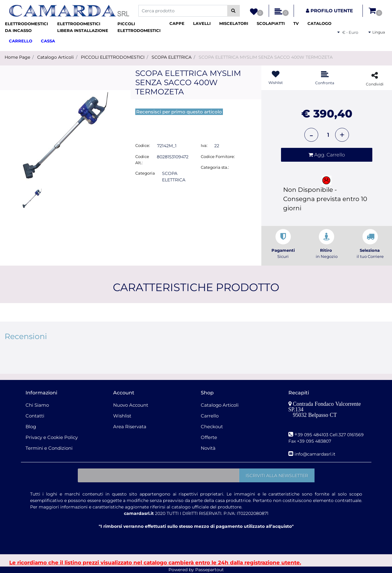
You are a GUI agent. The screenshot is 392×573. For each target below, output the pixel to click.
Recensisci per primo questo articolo (179, 112)
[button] (234, 11)
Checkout (212, 427)
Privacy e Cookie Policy (52, 437)
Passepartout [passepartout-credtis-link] (210, 570)
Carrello (210, 416)
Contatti (35, 416)
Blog (31, 427)
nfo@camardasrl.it (316, 454)
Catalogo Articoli (55, 57)
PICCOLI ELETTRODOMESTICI (113, 57)
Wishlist (122, 416)
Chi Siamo (37, 405)
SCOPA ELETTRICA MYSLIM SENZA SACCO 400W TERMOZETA (266, 57)
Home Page (17, 57)
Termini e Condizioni (49, 448)
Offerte (209, 437)
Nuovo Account (131, 405)
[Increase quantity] (342, 135)
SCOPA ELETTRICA (172, 57)
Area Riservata (130, 427)
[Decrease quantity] (311, 135)
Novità (208, 448)
